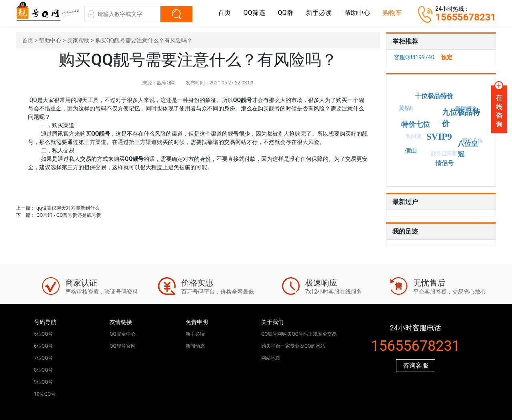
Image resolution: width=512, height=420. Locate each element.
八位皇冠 (468, 149)
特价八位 (472, 141)
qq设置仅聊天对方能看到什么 (68, 208)
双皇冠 (445, 97)
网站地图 (271, 358)
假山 (411, 150)
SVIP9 (440, 136)
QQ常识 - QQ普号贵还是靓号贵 (69, 215)
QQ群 (286, 13)
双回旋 (413, 137)
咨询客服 (416, 365)
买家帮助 (78, 40)
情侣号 (445, 163)
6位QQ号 (43, 346)
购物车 (392, 13)
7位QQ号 (43, 358)
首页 (224, 13)
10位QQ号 (45, 394)
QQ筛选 (254, 13)
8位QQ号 (43, 370)
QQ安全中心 (123, 334)
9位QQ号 (43, 382)
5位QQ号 (43, 334)
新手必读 (319, 13)
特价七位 (417, 124)
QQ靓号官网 (123, 346)
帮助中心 (357, 13)
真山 (441, 123)
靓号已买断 (443, 154)
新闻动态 (195, 346)
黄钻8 (406, 109)
